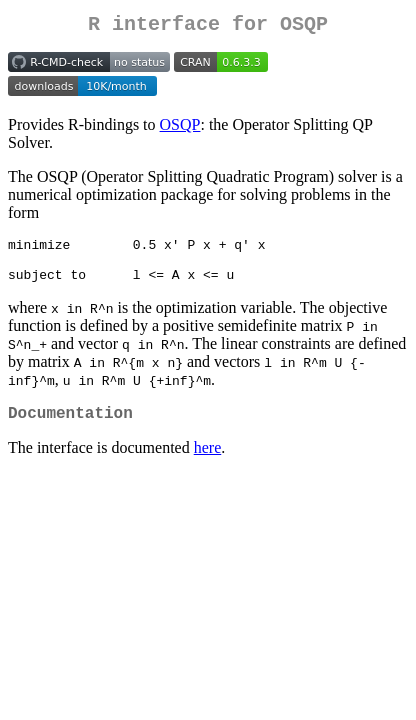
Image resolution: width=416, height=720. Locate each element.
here (208, 464)
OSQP (180, 128)
